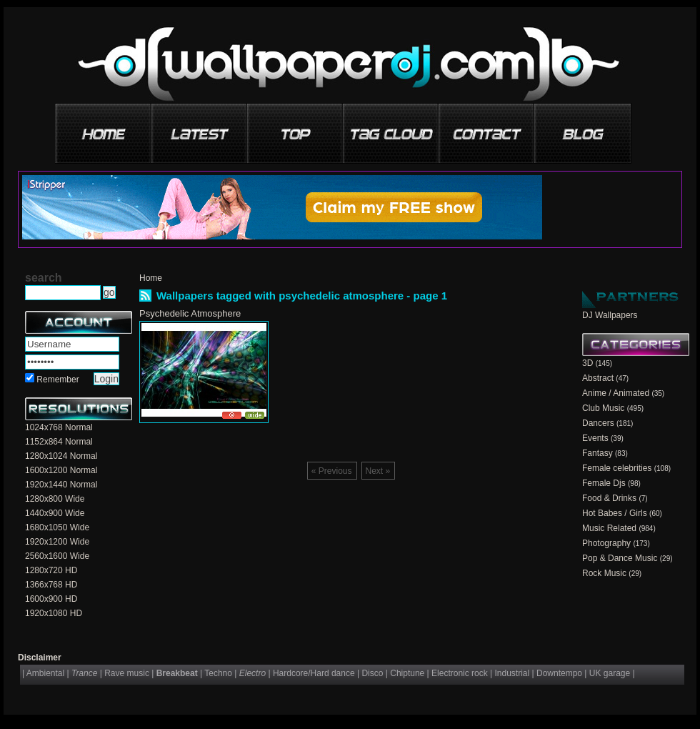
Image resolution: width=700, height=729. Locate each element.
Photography (606, 543)
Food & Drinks (609, 498)
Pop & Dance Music (620, 558)
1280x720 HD (51, 570)
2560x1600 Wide (57, 556)
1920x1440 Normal (61, 485)
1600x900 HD (51, 599)
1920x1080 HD (54, 613)
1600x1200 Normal (61, 470)
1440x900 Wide (55, 513)
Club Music (603, 408)
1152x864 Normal (59, 442)
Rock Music (604, 573)
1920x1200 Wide (57, 542)
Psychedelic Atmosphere (190, 313)
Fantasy (597, 453)
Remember (57, 380)
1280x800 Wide (55, 499)
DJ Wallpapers (610, 315)
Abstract (598, 378)
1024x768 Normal (59, 427)
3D (587, 363)
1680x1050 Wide (57, 527)
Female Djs (604, 483)
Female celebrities (617, 468)
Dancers (598, 423)
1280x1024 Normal (61, 456)
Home (151, 278)
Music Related (609, 528)
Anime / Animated (616, 393)
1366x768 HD (51, 585)
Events (595, 438)
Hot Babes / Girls (615, 513)
